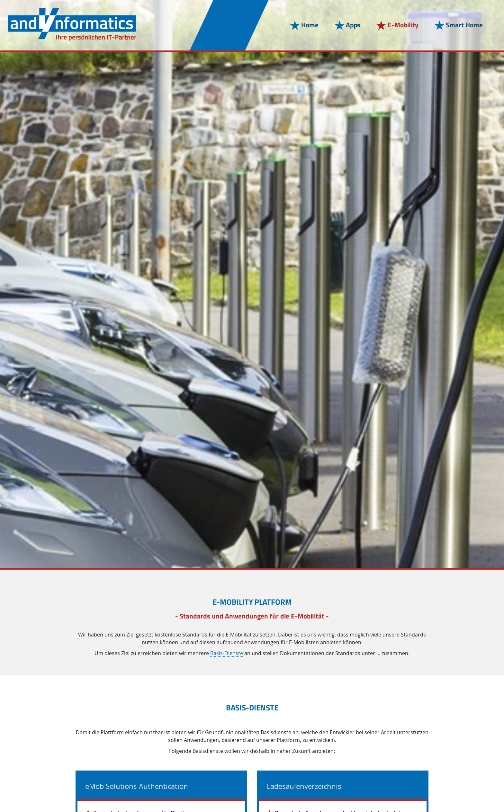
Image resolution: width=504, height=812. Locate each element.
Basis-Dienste (227, 654)
